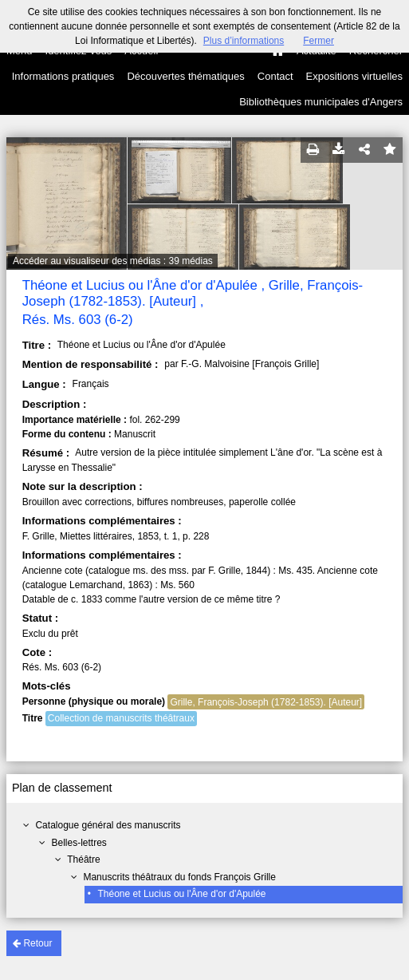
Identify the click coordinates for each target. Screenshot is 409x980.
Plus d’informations (244, 41)
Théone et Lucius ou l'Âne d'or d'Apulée (182, 894)
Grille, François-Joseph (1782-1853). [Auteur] (266, 702)
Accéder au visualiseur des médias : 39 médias (113, 261)
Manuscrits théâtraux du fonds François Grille (179, 877)
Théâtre (83, 859)
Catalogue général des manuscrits (108, 825)
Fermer (319, 41)
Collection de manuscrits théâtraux (121, 718)
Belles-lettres (79, 843)
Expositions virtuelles (354, 76)
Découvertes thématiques (185, 76)
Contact (275, 76)
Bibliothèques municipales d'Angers (321, 102)
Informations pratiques (63, 76)
